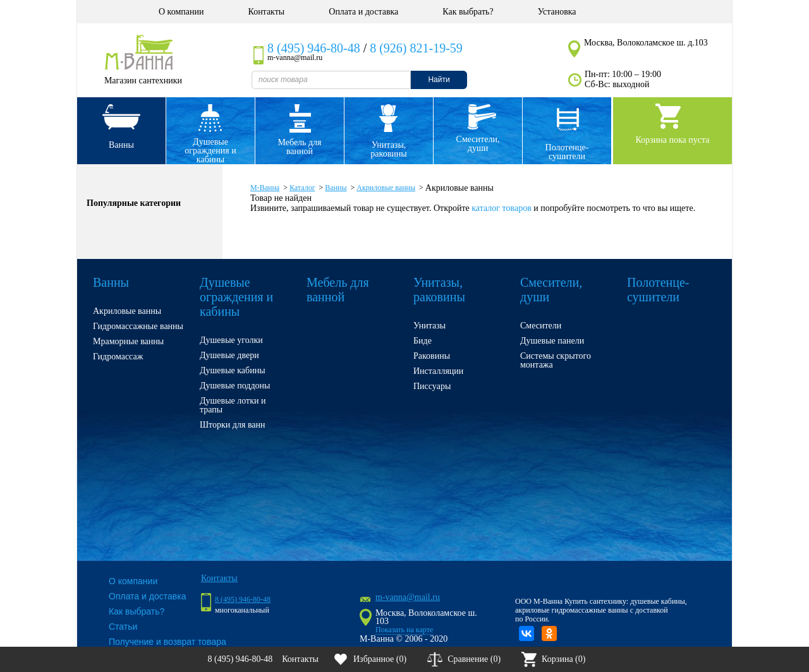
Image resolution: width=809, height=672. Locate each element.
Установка (557, 12)
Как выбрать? (468, 12)
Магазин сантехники (143, 81)
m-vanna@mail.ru (408, 597)
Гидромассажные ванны (138, 326)
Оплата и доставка (363, 12)
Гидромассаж (118, 357)
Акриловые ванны (127, 311)
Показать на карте (404, 630)
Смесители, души (478, 144)
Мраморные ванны (128, 341)
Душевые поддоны (235, 386)
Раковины (432, 356)
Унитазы (429, 326)
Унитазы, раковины (388, 149)
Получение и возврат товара (167, 642)
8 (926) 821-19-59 (416, 48)
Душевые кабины (233, 370)
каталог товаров (501, 208)
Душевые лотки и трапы (233, 405)
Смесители (541, 326)
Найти (439, 80)
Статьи (123, 627)
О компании (181, 12)
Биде (423, 341)
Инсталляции (438, 371)
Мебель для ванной (299, 147)
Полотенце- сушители (567, 152)
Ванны (121, 145)
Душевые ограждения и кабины (210, 151)
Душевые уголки (231, 340)
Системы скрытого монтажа (556, 360)
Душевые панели (552, 341)
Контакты (266, 12)
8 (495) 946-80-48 (314, 48)
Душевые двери (229, 355)
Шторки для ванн (233, 425)
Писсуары (432, 386)
